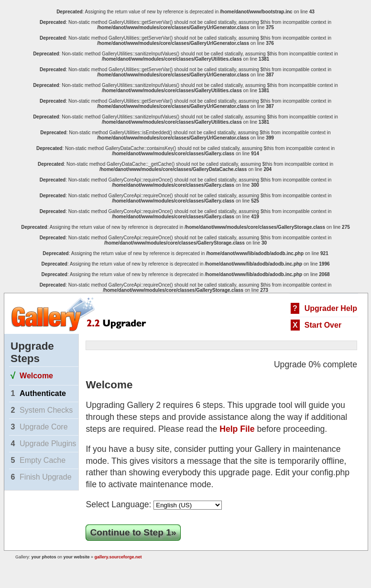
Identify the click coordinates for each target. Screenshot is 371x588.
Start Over (323, 325)
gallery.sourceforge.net (118, 557)
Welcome (36, 376)
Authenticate (43, 393)
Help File (237, 429)
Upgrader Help (331, 308)
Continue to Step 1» (133, 532)
